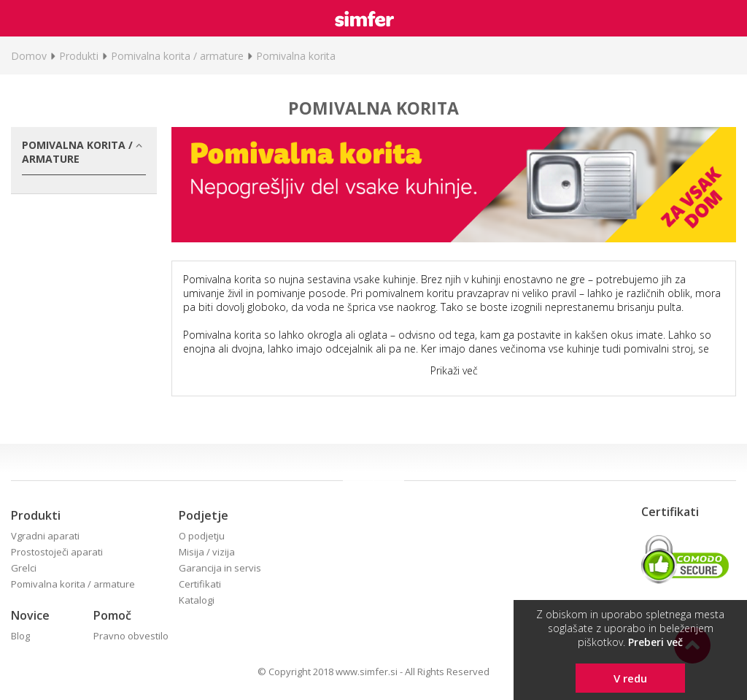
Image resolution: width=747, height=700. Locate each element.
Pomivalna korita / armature (177, 56)
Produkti (79, 56)
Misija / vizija (207, 552)
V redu (630, 678)
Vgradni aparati (45, 536)
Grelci (24, 568)
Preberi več (655, 642)
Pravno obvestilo (131, 636)
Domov (29, 56)
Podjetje (204, 515)
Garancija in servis (220, 568)
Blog (20, 636)
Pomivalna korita (296, 56)
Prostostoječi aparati (57, 552)
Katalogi (197, 600)
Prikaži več (454, 370)
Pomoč (112, 615)
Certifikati (200, 584)
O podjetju (202, 536)
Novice (30, 615)
